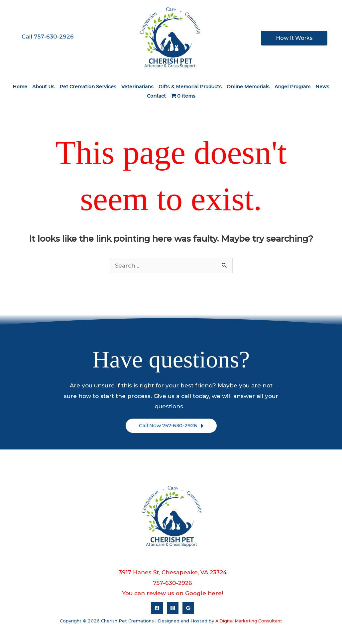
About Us (43, 87)
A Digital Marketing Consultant (249, 621)
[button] (171, 426)
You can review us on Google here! (173, 593)
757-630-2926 (172, 583)
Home (20, 87)
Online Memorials (248, 87)
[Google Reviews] (188, 608)
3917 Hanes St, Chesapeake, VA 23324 (172, 572)
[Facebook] (157, 608)
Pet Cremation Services (88, 87)
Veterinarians (137, 87)
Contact (156, 96)
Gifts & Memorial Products (190, 87)
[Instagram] (173, 608)
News (322, 87)
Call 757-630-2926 (48, 37)
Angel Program (292, 87)
